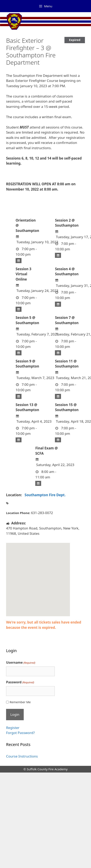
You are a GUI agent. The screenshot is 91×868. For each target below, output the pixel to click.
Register (13, 728)
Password (20, 682)
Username (21, 663)
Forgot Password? (20, 733)
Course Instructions (22, 756)
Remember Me (20, 702)
